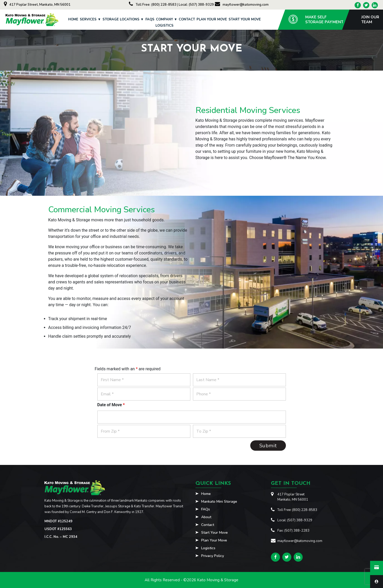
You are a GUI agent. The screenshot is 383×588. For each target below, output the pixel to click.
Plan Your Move (212, 19)
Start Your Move (245, 19)
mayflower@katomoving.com (242, 5)
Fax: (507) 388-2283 (293, 531)
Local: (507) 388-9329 (196, 5)
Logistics (165, 26)
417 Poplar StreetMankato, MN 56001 (293, 497)
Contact (187, 19)
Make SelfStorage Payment (324, 20)
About (206, 517)
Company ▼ (167, 19)
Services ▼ (90, 19)
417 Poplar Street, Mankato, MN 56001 (37, 5)
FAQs (150, 19)
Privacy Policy (213, 556)
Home (73, 19)
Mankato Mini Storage (219, 502)
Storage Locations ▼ (123, 19)
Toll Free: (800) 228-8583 (153, 5)
